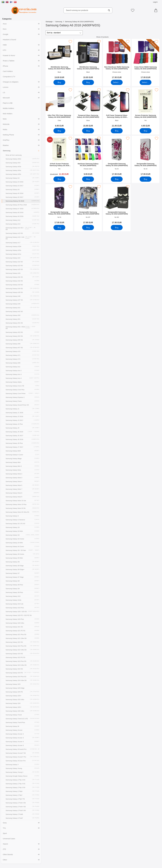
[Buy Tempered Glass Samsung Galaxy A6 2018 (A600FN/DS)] (88, 131)
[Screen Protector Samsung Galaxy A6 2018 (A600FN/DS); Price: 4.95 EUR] (146, 108)
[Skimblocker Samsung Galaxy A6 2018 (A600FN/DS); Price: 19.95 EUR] (88, 59)
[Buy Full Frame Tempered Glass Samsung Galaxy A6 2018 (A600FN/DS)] (117, 131)
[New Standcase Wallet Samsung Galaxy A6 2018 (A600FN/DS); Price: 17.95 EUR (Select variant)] (117, 59)
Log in (155, 2)
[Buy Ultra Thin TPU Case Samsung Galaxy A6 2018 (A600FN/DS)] (59, 131)
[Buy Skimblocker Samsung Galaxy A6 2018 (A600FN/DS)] (88, 82)
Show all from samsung (14, 155)
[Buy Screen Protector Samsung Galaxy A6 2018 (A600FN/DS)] (146, 131)
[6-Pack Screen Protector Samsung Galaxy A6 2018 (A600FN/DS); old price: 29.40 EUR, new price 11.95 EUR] (59, 156)
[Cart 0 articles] (156, 10)
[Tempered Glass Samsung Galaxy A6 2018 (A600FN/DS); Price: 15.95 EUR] (88, 108)
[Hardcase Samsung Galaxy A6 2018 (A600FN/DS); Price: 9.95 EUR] (88, 156)
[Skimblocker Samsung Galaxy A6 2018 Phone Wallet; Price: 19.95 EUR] (59, 59)
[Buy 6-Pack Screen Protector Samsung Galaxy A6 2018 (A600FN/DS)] (59, 179)
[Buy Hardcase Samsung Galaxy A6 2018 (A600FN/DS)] (88, 179)
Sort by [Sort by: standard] (54, 33)
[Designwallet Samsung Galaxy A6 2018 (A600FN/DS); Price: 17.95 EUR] (117, 156)
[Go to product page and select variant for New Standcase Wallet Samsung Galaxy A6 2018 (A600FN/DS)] (117, 82)
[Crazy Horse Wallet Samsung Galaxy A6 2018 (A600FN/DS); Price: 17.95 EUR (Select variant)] (146, 59)
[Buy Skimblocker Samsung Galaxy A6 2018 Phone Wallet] (59, 82)
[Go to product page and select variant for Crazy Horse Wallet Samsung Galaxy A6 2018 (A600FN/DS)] (146, 82)
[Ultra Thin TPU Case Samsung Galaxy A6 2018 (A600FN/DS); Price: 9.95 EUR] (59, 108)
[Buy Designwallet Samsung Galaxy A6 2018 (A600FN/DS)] (117, 179)
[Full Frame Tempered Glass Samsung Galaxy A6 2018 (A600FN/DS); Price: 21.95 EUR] (117, 108)
